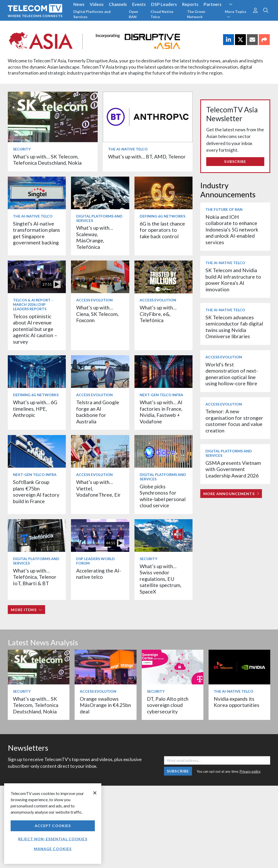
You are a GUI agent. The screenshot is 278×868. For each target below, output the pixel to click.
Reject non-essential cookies (53, 839)
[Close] (95, 793)
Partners (213, 4)
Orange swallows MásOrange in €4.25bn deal (105, 705)
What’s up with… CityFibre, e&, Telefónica (158, 314)
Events (139, 4)
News (79, 4)
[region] (53, 824)
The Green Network (196, 14)
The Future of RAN (224, 209)
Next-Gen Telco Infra (161, 395)
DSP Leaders (164, 4)
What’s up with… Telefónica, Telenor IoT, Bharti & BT (35, 577)
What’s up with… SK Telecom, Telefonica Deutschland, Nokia (47, 160)
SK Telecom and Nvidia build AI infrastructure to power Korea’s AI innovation (233, 280)
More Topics (236, 14)
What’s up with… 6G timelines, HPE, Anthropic (35, 409)
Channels (118, 4)
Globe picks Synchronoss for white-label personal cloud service (163, 496)
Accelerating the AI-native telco (99, 574)
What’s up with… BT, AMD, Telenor (147, 157)
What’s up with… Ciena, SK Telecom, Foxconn (97, 314)
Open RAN (133, 14)
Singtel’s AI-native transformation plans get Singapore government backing (37, 233)
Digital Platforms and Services (92, 14)
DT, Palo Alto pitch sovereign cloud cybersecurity (168, 705)
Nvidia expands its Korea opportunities (237, 702)
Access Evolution (94, 300)
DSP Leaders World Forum (95, 561)
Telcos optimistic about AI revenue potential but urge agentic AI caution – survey (35, 329)
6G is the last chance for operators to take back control (162, 230)
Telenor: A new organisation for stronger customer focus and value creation (234, 421)
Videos (97, 4)
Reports (190, 4)
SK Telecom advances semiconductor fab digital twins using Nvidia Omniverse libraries (234, 327)
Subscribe (235, 161)
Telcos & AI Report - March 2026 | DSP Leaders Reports (33, 304)
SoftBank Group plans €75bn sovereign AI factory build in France (36, 491)
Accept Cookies (53, 826)
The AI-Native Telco (128, 149)
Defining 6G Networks (162, 216)
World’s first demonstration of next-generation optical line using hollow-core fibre (232, 374)
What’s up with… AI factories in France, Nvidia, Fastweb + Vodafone (161, 412)
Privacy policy (250, 771)
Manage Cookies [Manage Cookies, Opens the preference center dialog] (53, 849)
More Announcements (231, 494)
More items (27, 610)
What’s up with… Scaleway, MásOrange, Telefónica (95, 237)
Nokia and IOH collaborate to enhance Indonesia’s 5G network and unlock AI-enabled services (232, 230)
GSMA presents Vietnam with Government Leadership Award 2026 (233, 469)
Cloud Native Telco (162, 14)
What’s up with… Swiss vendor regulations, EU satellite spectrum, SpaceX (161, 579)
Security (22, 149)
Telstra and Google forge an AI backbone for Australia (98, 412)
